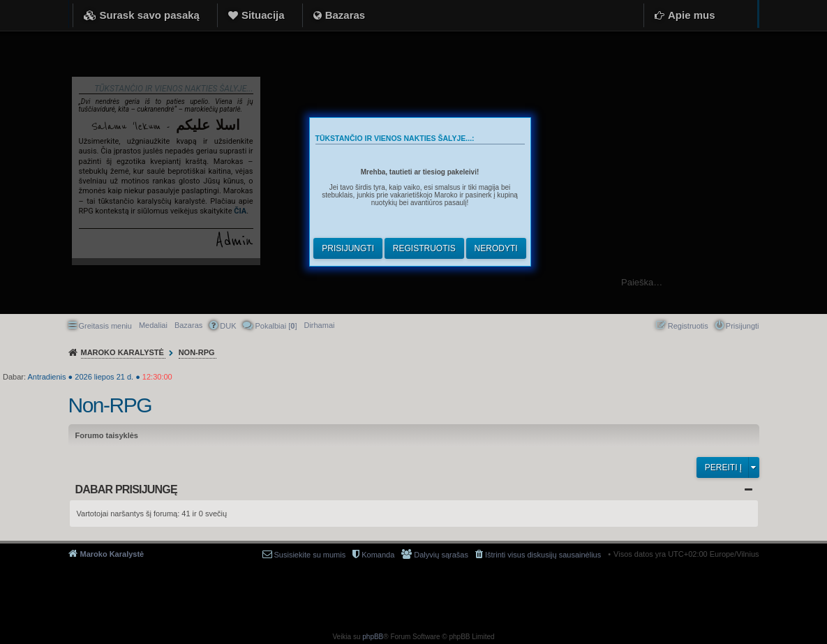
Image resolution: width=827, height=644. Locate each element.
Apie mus (692, 15)
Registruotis (424, 248)
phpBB (373, 637)
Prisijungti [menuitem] (743, 326)
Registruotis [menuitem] (688, 326)
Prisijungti (348, 248)
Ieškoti (809, 282)
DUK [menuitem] (228, 326)
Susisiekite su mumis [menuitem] (310, 555)
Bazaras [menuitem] (188, 325)
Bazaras (345, 15)
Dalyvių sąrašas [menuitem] (441, 555)
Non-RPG (110, 405)
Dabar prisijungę (126, 489)
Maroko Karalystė (112, 554)
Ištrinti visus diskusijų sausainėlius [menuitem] (543, 555)
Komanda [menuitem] (378, 555)
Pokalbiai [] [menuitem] (276, 326)
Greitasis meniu (105, 326)
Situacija (263, 15)
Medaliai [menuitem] (153, 325)
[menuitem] (319, 325)
